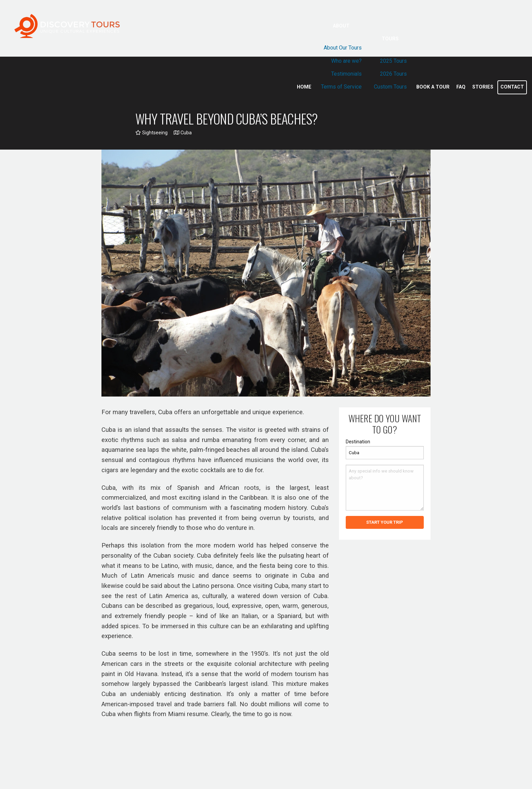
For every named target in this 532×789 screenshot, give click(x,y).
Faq (461, 87)
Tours (390, 39)
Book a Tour (433, 87)
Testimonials (346, 74)
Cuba (183, 133)
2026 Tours (393, 74)
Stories (483, 87)
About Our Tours (343, 48)
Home (304, 87)
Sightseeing (151, 133)
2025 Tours (393, 61)
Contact (512, 87)
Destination (358, 442)
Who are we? (346, 61)
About (341, 26)
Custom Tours (390, 87)
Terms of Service (341, 87)
